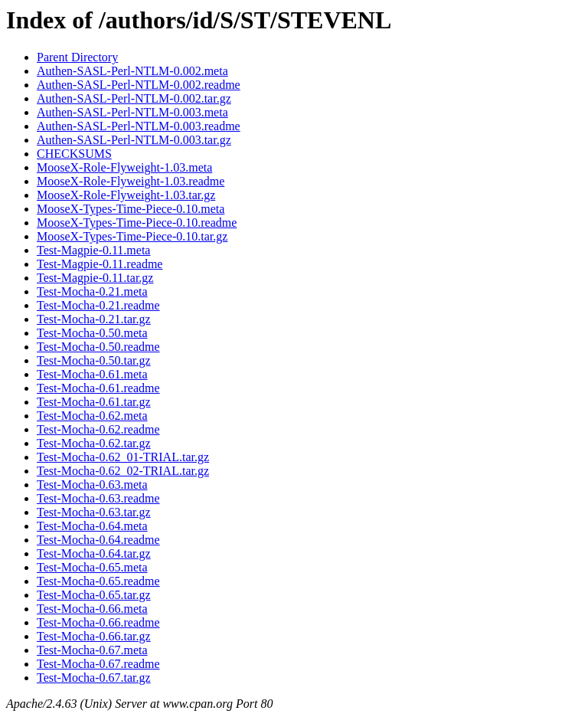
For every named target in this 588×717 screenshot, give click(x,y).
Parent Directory (77, 57)
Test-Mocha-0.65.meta (92, 567)
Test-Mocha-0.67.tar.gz (94, 678)
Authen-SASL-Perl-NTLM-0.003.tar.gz (134, 140)
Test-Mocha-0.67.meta (92, 650)
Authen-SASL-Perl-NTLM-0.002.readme (139, 85)
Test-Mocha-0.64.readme (98, 540)
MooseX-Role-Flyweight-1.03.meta (124, 167)
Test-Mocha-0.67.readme (98, 664)
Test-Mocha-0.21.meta (92, 291)
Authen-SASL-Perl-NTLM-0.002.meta (132, 71)
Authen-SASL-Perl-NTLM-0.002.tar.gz (134, 98)
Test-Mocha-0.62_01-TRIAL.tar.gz (123, 457)
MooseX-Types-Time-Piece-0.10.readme (137, 223)
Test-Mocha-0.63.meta (92, 485)
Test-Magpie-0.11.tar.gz (95, 278)
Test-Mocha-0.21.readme (98, 305)
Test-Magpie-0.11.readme (100, 264)
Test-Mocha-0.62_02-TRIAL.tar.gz (123, 471)
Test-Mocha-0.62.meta (92, 416)
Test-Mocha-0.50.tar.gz (94, 360)
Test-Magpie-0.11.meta (93, 250)
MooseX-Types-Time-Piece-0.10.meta (131, 209)
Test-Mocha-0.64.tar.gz (94, 553)
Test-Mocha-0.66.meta (92, 609)
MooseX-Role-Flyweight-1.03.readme (131, 181)
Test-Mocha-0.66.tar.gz (94, 636)
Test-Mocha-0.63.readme (98, 498)
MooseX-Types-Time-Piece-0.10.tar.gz (132, 236)
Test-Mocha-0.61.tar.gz (94, 402)
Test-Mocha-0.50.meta (92, 333)
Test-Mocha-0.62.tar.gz (94, 443)
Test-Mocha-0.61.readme (98, 388)
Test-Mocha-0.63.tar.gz (94, 512)
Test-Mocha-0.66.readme (98, 622)
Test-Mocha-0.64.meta (92, 526)
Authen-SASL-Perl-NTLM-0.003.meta (132, 112)
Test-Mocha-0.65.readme (98, 581)
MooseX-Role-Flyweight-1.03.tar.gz (126, 195)
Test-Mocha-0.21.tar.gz (94, 319)
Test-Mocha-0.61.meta (92, 374)
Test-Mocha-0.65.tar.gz (94, 595)
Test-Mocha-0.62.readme (98, 429)
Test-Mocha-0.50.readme (98, 347)
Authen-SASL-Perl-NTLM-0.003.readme (139, 126)
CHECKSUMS (74, 154)
